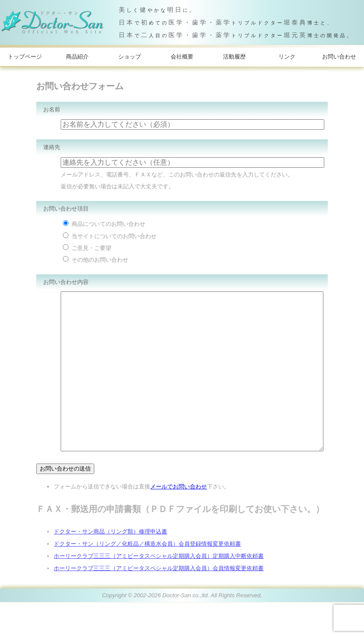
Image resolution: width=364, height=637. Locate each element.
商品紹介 (77, 57)
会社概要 (182, 57)
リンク (287, 57)
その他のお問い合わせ (96, 260)
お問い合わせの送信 (65, 504)
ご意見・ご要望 (87, 248)
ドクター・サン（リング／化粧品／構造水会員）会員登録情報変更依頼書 (147, 579)
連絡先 (52, 147)
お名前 (52, 109)
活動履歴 (234, 57)
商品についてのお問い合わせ (104, 224)
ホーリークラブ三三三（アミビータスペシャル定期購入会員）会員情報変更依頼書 (159, 603)
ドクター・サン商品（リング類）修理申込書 (110, 566)
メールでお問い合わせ (179, 521)
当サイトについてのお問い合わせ (110, 236)
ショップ (130, 57)
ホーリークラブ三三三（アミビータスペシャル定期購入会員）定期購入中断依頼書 (159, 591)
